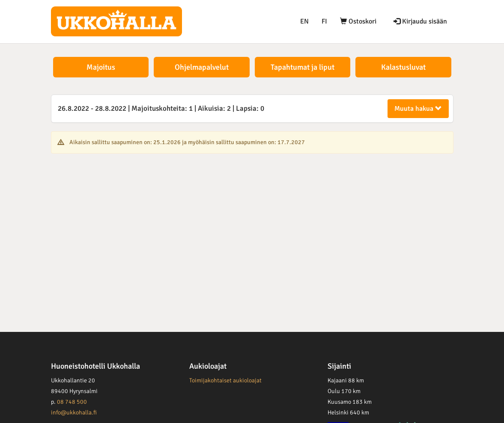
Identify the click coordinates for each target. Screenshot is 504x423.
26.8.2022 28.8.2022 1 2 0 (161, 108)
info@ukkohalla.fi (74, 413)
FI (324, 21)
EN (304, 21)
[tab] (252, 109)
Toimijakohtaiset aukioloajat (225, 380)
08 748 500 (72, 402)
